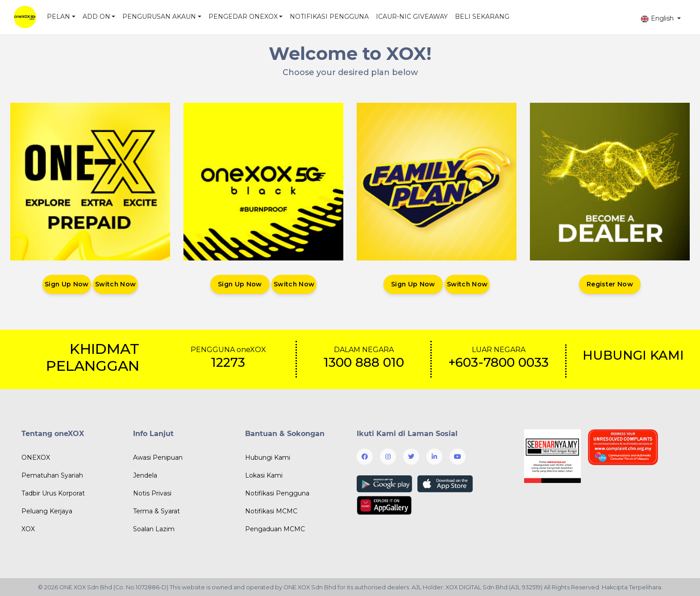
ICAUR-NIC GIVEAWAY (412, 17)
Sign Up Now (67, 284)
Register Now (610, 284)
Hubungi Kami (268, 457)
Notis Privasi (152, 493)
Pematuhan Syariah (52, 475)
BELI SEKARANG (482, 17)
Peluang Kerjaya (47, 511)
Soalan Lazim (154, 529)
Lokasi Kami (264, 475)
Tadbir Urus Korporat (53, 493)
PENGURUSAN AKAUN (159, 17)
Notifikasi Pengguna (277, 493)
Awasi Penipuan (158, 457)
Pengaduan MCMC (275, 529)
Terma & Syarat (156, 511)
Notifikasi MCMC (271, 511)
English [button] (658, 19)
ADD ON (96, 17)
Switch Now (116, 284)
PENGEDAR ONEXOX (243, 17)
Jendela (145, 475)
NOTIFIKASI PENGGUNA (329, 17)
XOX (28, 529)
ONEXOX (36, 457)
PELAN (58, 17)
